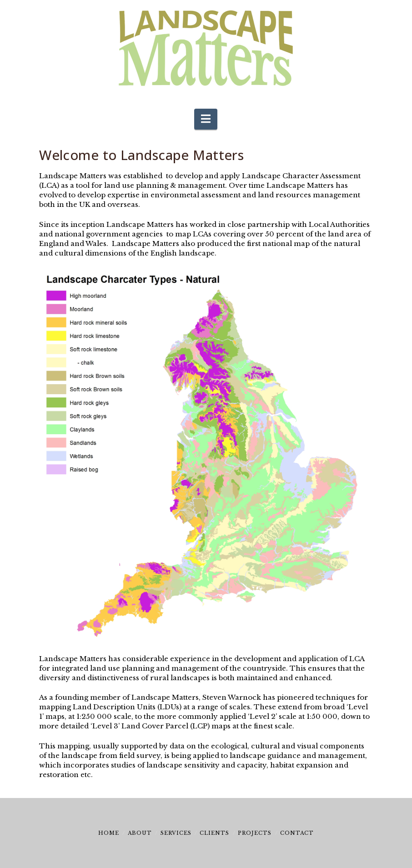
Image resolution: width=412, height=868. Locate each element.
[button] (206, 119)
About (140, 833)
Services (176, 833)
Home (109, 833)
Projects (255, 833)
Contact (297, 833)
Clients (214, 833)
